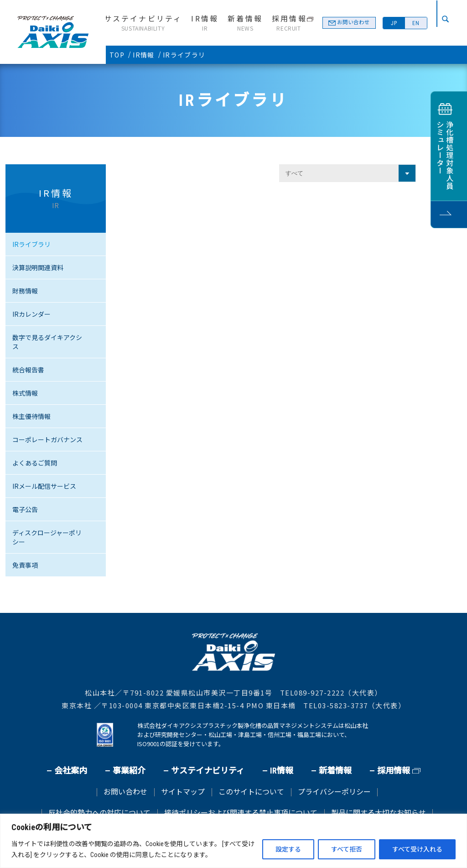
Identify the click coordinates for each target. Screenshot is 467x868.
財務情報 (25, 291)
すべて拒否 (347, 849)
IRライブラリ (31, 244)
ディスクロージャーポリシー (47, 537)
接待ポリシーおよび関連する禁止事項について (241, 813)
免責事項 (25, 565)
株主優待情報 (31, 416)
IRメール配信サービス (44, 486)
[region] (233, 841)
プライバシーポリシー (334, 792)
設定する (288, 849)
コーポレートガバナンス (47, 439)
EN (416, 23)
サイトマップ (183, 792)
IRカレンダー (31, 314)
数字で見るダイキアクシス (47, 342)
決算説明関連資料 (38, 267)
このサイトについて (251, 792)
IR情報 (144, 55)
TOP (117, 55)
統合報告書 (28, 370)
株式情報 (25, 393)
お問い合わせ (352, 23)
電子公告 (25, 509)
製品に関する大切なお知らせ (379, 813)
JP (394, 23)
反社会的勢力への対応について (99, 813)
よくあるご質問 (35, 463)
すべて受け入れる (417, 849)
